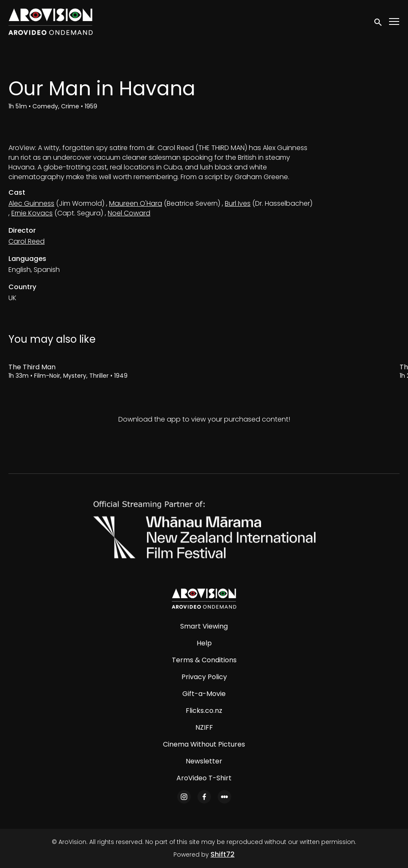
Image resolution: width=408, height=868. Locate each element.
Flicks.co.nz (204, 711)
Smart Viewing (204, 626)
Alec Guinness (31, 203)
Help (204, 643)
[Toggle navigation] (395, 22)
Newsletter (204, 761)
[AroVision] (204, 599)
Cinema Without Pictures (204, 744)
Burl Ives (238, 203)
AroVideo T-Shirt (204, 778)
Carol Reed (27, 241)
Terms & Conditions (204, 660)
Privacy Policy (204, 677)
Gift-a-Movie (204, 694)
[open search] (379, 21)
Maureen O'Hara (136, 203)
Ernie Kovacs (32, 213)
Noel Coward (129, 213)
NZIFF (204, 727)
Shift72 (223, 854)
